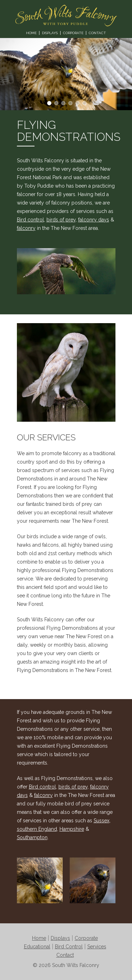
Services (97, 947)
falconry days (94, 220)
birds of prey (61, 220)
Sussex (102, 821)
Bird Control (69, 947)
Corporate (73, 33)
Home (31, 33)
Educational (37, 947)
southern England (37, 829)
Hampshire (72, 829)
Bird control (30, 220)
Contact (97, 33)
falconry (26, 228)
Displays (50, 33)
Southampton (32, 837)
